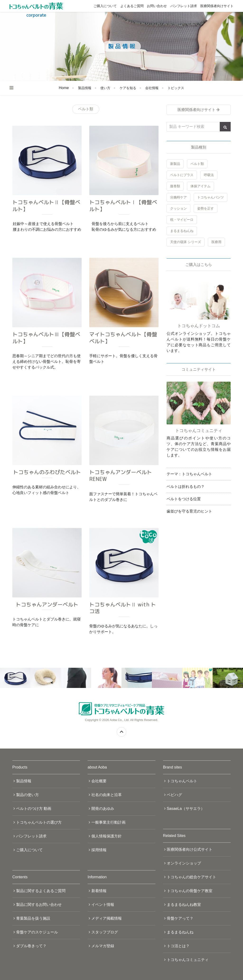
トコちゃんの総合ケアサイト (192, 877)
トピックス (176, 88)
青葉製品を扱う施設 (33, 918)
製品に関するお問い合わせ (39, 905)
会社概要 (99, 781)
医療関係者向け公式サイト (190, 849)
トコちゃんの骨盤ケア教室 (190, 891)
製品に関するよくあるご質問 (41, 891)
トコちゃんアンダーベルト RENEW (121, 476)
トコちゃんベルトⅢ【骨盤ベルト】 (46, 338)
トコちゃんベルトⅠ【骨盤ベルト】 (123, 206)
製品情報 (85, 88)
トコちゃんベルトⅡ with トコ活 (123, 608)
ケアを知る (128, 88)
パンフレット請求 (184, 6)
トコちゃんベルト (182, 781)
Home (64, 88)
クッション (178, 208)
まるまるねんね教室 (184, 905)
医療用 (216, 242)
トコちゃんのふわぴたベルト (47, 472)
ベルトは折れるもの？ (186, 487)
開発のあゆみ (103, 809)
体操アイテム (201, 186)
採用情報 (99, 850)
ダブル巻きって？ (31, 946)
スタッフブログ (105, 932)
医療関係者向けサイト (217, 6)
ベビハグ (174, 795)
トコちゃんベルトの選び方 (39, 822)
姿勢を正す (206, 208)
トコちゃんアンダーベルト (47, 604)
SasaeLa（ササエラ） (186, 809)
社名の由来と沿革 (107, 795)
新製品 (175, 164)
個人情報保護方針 (107, 836)
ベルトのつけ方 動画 (34, 809)
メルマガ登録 (103, 946)
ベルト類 (197, 164)
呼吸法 (209, 175)
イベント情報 (103, 905)
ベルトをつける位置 (184, 499)
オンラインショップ (184, 863)
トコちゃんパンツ (210, 197)
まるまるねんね (182, 231)
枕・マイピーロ (182, 220)
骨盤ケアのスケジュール (37, 932)
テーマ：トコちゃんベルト (189, 474)
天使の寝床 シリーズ (186, 242)
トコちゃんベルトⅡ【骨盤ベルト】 (46, 206)
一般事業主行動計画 (108, 822)
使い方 (105, 88)
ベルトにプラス (182, 175)
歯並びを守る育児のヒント (189, 511)
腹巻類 (175, 186)
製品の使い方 (28, 795)
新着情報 (99, 891)
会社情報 (152, 88)
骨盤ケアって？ (180, 918)
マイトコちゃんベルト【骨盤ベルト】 (123, 338)
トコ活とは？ (178, 946)
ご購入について (105, 6)
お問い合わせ (157, 6)
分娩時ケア (178, 197)
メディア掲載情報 (107, 918)
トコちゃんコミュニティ (188, 960)
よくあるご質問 (132, 6)
